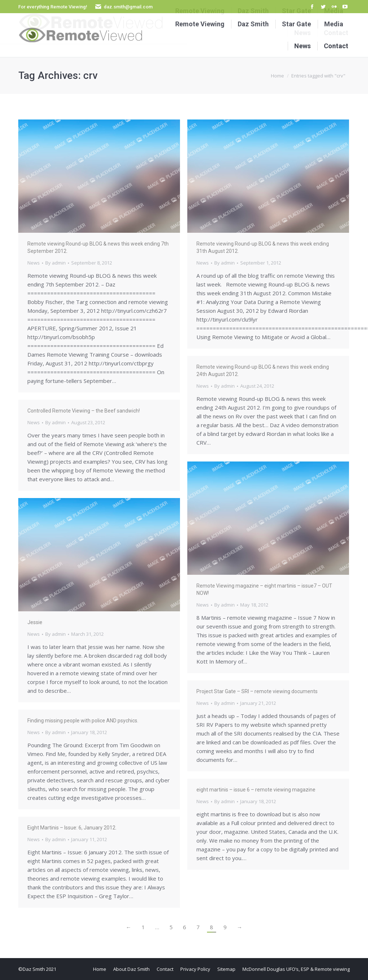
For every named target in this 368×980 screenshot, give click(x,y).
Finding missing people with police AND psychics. (83, 721)
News (34, 263)
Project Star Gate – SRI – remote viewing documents (257, 691)
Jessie (35, 622)
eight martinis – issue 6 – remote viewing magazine (256, 790)
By (55, 263)
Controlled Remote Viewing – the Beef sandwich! (84, 411)
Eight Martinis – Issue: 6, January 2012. (72, 828)
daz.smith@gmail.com (128, 7)
